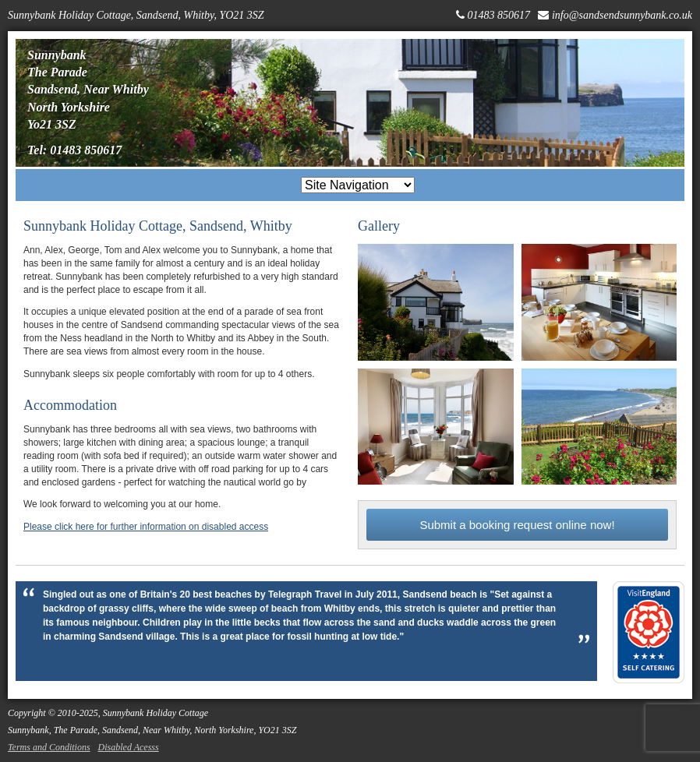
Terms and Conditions (49, 747)
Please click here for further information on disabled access (146, 527)
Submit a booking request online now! (517, 525)
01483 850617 (498, 15)
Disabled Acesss (129, 747)
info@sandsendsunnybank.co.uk (622, 15)
